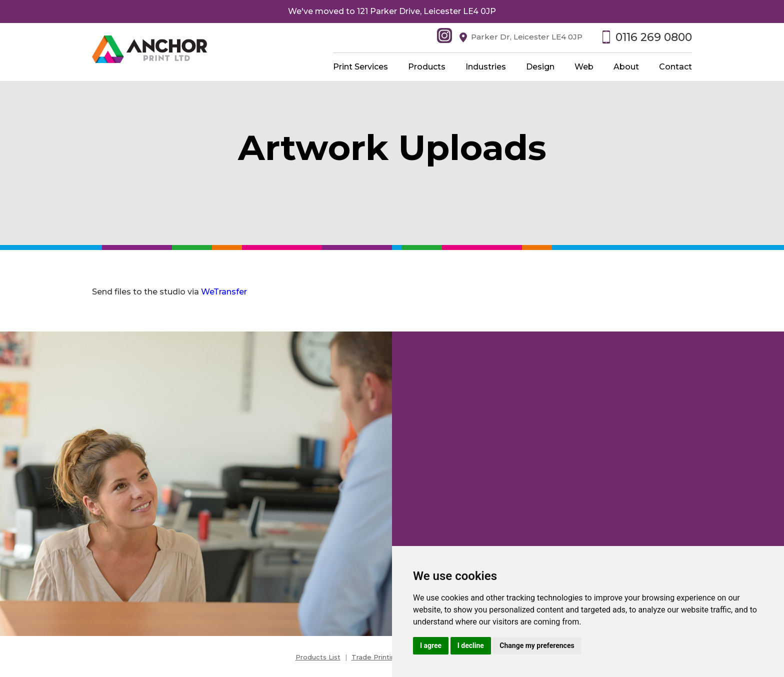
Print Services (360, 67)
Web (584, 67)
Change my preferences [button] (537, 645)
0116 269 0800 (654, 37)
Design (540, 67)
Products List (318, 657)
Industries (486, 67)
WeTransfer (224, 292)
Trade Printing (375, 657)
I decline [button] (471, 645)
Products (427, 67)
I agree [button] (431, 645)
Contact (675, 67)
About (626, 67)
